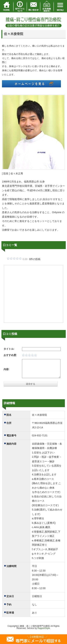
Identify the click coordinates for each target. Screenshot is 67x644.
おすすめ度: (10, 355)
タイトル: (9, 349)
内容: (7, 369)
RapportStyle (44, 628)
